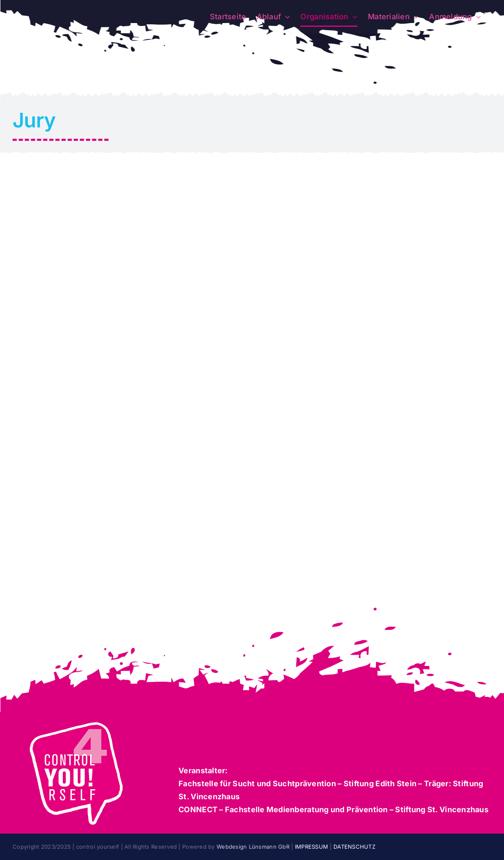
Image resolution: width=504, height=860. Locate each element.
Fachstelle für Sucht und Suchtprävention (257, 784)
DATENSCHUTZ (354, 847)
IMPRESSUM (313, 847)
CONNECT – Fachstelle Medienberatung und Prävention (283, 809)
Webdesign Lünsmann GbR (253, 847)
